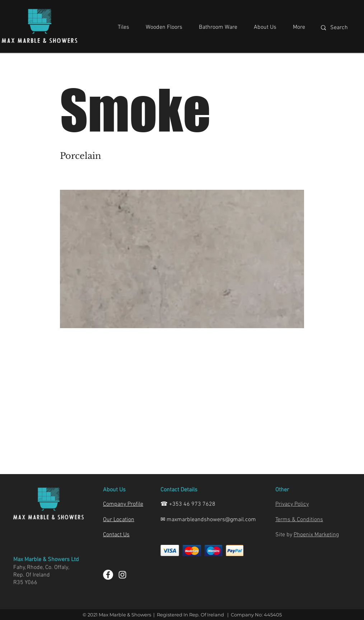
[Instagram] (122, 575)
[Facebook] (108, 575)
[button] (123, 24)
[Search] (343, 28)
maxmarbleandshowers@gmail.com (211, 520)
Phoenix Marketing (316, 535)
